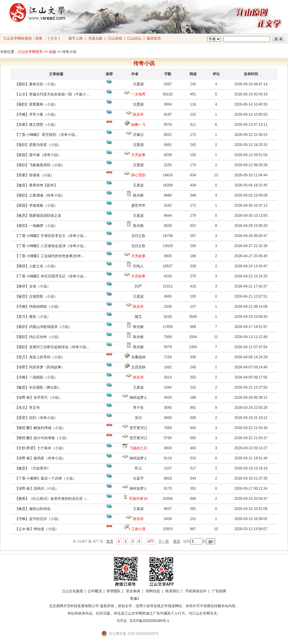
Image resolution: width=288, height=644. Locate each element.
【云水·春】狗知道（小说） (37, 529)
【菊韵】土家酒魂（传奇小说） (40, 195)
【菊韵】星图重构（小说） (36, 104)
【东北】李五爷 (27, 408)
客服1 (135, 599)
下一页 (164, 541)
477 (151, 541)
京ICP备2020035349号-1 (149, 621)
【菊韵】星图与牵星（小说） (38, 145)
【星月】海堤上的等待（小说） (40, 357)
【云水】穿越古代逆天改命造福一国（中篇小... (52, 94)
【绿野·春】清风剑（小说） (37, 489)
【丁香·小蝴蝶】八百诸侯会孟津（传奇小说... (51, 246)
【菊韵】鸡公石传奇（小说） (38, 337)
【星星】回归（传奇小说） (36, 418)
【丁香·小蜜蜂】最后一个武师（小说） (46, 478)
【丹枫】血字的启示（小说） (38, 519)
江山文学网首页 (30, 52)
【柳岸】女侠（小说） (33, 286)
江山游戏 (115, 38)
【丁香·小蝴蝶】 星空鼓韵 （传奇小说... (46, 135)
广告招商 (219, 591)
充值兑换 (95, 38)
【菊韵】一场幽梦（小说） (36, 226)
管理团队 (113, 591)
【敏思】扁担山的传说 (33, 509)
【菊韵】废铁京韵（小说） (36, 84)
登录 (54, 38)
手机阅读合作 (196, 591)
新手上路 (76, 38)
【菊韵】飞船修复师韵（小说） (40, 165)
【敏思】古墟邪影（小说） (36, 296)
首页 (110, 541)
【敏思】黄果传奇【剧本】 (36, 185)
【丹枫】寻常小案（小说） (36, 114)
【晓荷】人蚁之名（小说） (36, 266)
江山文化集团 (72, 591)
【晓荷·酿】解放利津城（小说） (40, 428)
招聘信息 (153, 591)
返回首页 (154, 38)
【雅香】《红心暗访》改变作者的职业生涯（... (52, 499)
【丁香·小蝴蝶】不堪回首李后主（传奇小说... (51, 236)
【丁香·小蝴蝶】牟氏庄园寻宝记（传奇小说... (51, 276)
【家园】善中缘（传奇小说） (38, 155)
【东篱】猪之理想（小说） (36, 125)
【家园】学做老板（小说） (36, 205)
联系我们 (173, 591)
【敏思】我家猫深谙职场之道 (38, 216)
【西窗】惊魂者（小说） (34, 175)
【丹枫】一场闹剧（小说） (36, 377)
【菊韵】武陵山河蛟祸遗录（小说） (43, 327)
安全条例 (133, 591)
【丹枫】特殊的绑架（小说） (38, 307)
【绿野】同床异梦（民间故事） (40, 367)
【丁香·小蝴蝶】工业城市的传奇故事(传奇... (49, 256)
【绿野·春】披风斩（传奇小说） (40, 458)
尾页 (177, 541)
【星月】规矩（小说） (33, 317)
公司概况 (95, 591)
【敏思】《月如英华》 (33, 468)
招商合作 (151, 599)
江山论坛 (134, 38)
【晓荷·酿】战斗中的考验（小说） (42, 438)
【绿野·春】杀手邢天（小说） (38, 398)
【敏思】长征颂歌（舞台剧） (38, 387)
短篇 (53, 52)
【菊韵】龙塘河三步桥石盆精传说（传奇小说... (52, 347)
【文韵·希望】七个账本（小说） (40, 448)
